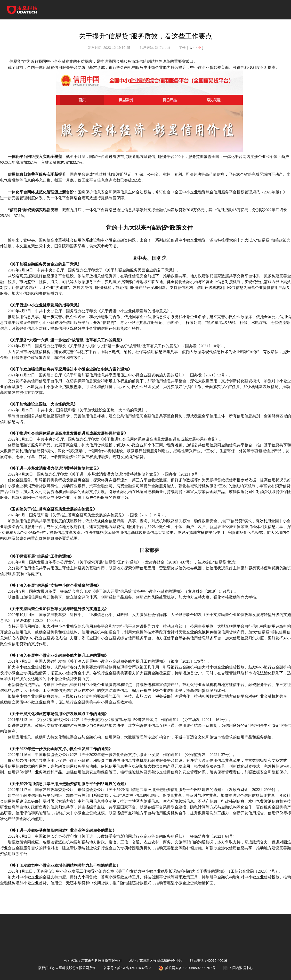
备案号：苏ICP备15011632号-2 (127, 968)
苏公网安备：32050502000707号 (187, 968)
